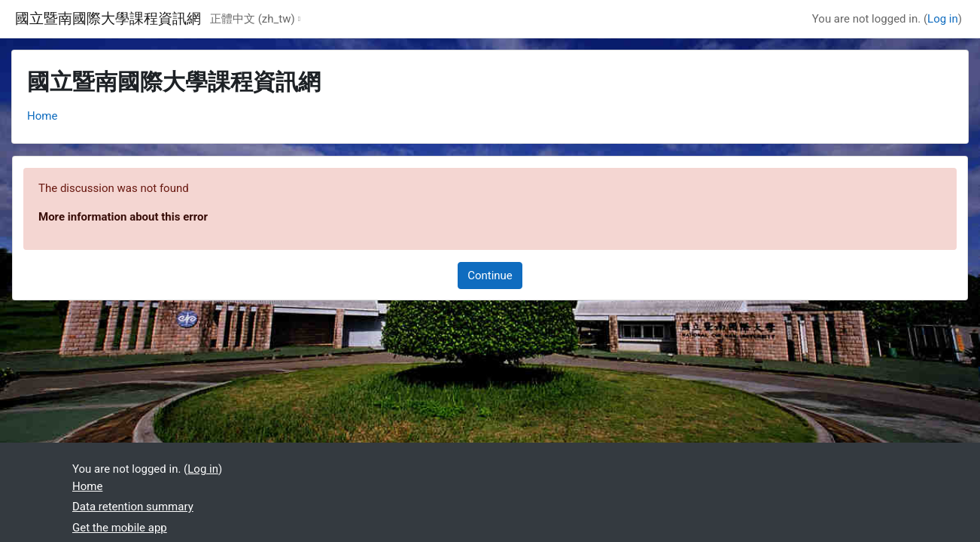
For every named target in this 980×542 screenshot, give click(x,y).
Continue (490, 276)
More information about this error (123, 217)
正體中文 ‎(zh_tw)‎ (253, 19)
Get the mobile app (120, 528)
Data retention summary (133, 507)
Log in (943, 19)
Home (42, 116)
